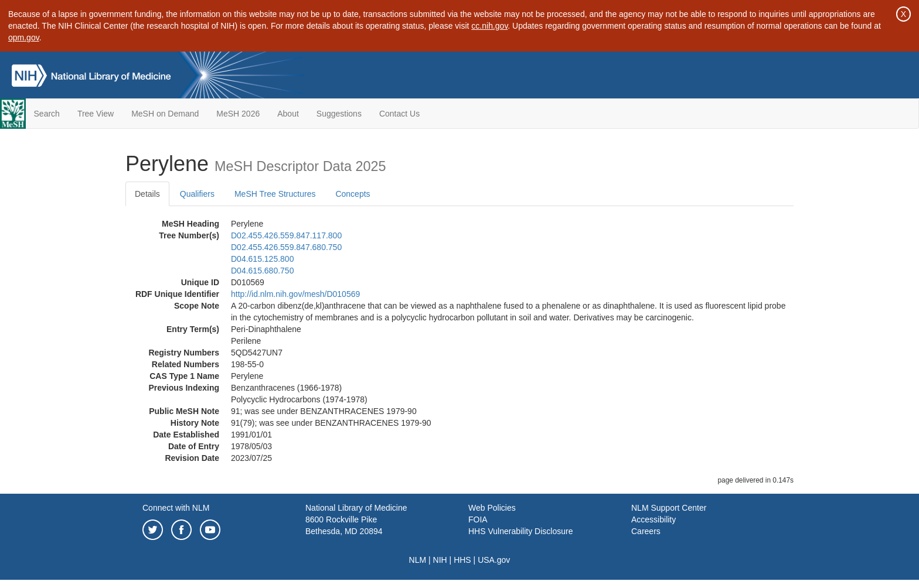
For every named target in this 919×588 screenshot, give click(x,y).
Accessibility (653, 519)
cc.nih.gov (489, 26)
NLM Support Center (669, 508)
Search (47, 114)
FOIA (478, 519)
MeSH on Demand (165, 114)
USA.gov (494, 560)
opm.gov (24, 37)
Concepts (353, 194)
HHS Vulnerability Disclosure (520, 531)
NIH (440, 560)
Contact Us (399, 114)
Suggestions (339, 114)
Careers (646, 531)
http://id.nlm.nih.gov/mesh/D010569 (295, 294)
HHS (462, 560)
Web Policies (492, 508)
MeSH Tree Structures (275, 194)
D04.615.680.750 (262, 271)
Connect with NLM (176, 508)
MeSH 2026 (238, 114)
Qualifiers (197, 194)
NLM (418, 560)
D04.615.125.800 (262, 259)
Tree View (96, 114)
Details (147, 194)
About (288, 114)
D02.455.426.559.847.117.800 (286, 235)
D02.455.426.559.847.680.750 (286, 247)
